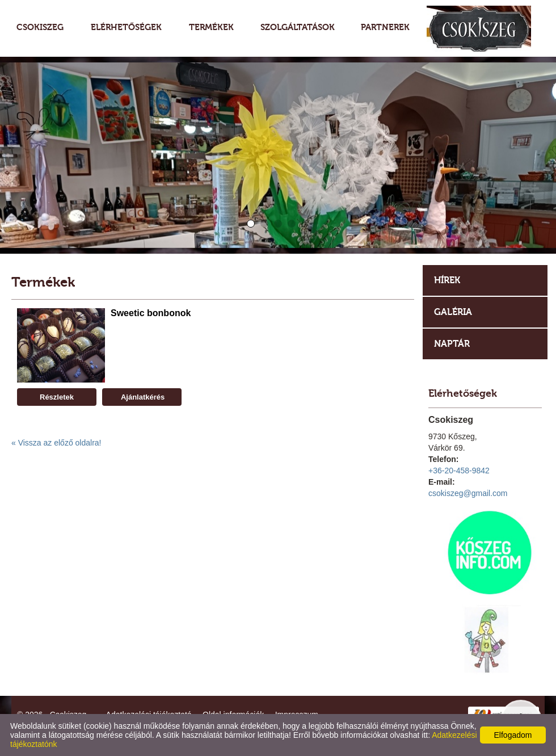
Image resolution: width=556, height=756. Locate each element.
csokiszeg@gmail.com (468, 493)
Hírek (447, 280)
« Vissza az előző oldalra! (56, 443)
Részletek (57, 397)
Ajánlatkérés (142, 397)
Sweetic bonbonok (151, 313)
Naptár (452, 344)
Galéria (453, 312)
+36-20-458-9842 (459, 471)
